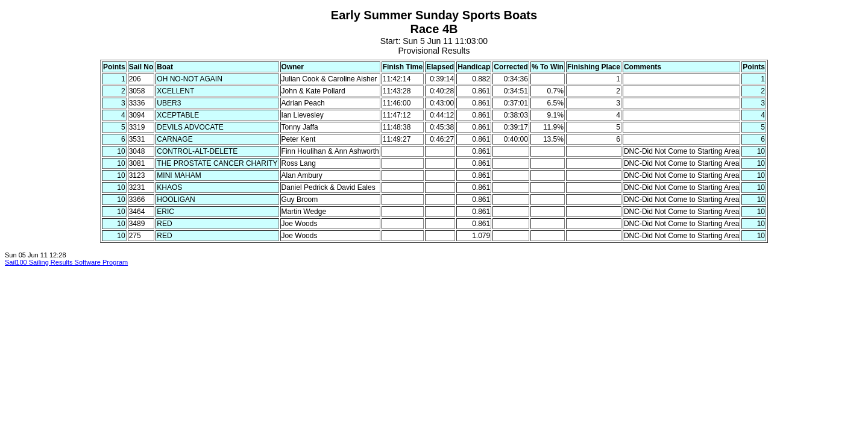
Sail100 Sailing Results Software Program (66, 262)
